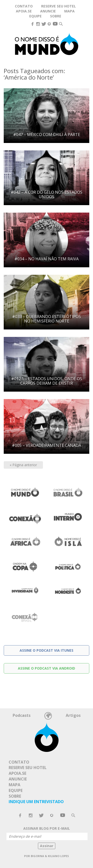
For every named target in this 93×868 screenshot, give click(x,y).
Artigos (73, 715)
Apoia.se (24, 11)
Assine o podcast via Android (46, 668)
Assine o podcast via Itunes (46, 650)
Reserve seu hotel (59, 6)
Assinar (47, 846)
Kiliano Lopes (58, 856)
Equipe (35, 16)
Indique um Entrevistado (36, 802)
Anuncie (18, 779)
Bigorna (37, 856)
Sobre (56, 16)
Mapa (69, 11)
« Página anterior (23, 465)
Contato (19, 762)
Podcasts (22, 715)
